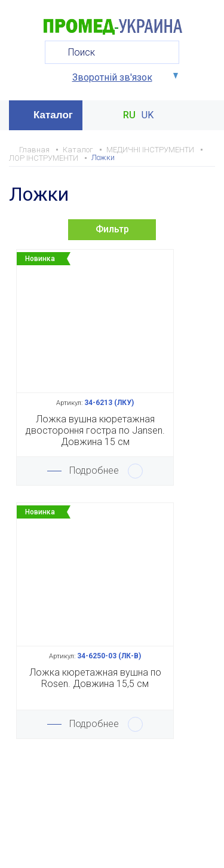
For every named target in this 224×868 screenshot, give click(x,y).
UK (148, 115)
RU (129, 115)
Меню (205, 116)
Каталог (53, 115)
